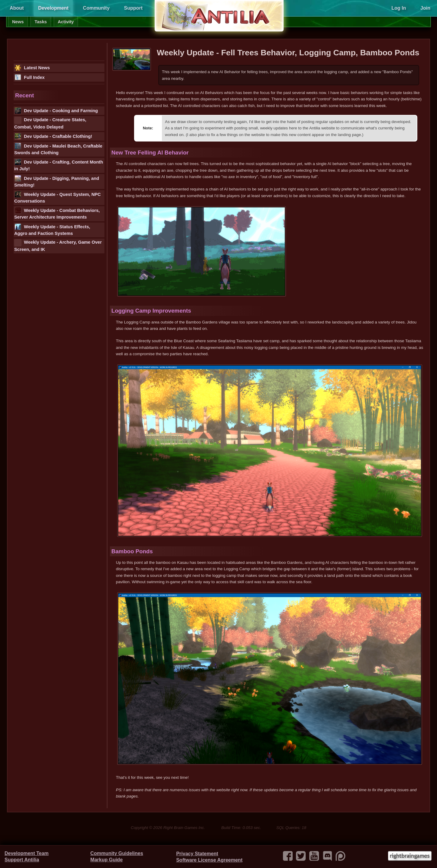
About (17, 8)
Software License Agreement (209, 860)
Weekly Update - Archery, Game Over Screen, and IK (58, 245)
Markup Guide (107, 860)
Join (425, 8)
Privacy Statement (197, 854)
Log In (399, 8)
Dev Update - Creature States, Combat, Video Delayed (50, 123)
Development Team (27, 853)
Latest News (32, 68)
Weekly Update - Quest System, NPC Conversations (57, 197)
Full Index (29, 77)
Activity (66, 22)
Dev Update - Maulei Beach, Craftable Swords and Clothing (58, 149)
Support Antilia (22, 860)
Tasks (41, 22)
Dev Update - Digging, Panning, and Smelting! (57, 181)
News (18, 22)
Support (133, 8)
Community (96, 8)
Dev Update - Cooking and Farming (56, 111)
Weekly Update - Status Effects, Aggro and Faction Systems (52, 229)
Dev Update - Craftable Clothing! (53, 136)
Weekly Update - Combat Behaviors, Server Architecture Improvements (57, 213)
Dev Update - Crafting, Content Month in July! (59, 165)
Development (53, 8)
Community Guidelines (117, 853)
